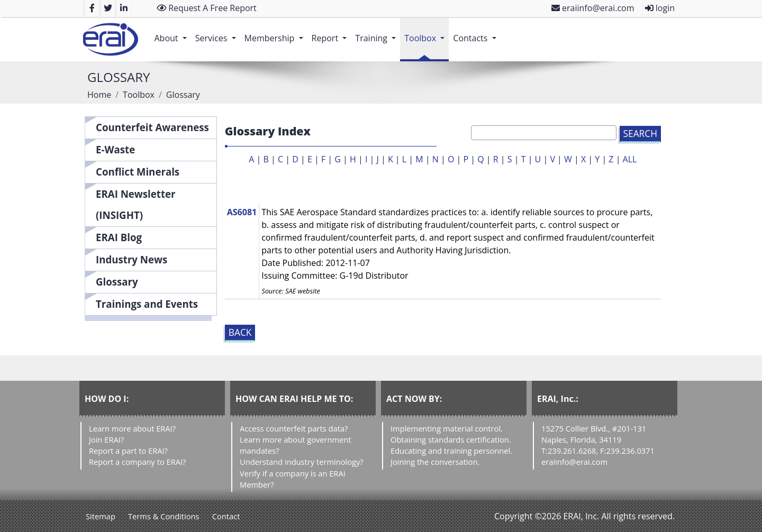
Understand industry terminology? (302, 462)
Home (99, 95)
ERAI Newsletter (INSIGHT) (136, 204)
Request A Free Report (207, 8)
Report (332, 33)
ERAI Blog (119, 237)
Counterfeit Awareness (152, 127)
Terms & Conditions (164, 516)
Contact (226, 516)
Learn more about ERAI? (132, 428)
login (660, 8)
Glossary (117, 282)
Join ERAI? (106, 439)
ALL (630, 159)
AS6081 (242, 212)
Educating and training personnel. (451, 451)
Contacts (477, 33)
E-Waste (115, 149)
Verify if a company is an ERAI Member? (293, 479)
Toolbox (427, 33)
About (172, 33)
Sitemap (101, 516)
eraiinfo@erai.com (593, 8)
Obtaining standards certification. (451, 439)
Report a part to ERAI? (128, 451)
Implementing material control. (447, 428)
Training (378, 33)
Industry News (131, 259)
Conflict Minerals (138, 172)
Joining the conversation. (435, 462)
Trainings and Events (147, 304)
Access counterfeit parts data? (294, 428)
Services (218, 33)
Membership (276, 33)
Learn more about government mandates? (295, 445)
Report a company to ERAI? (137, 462)
